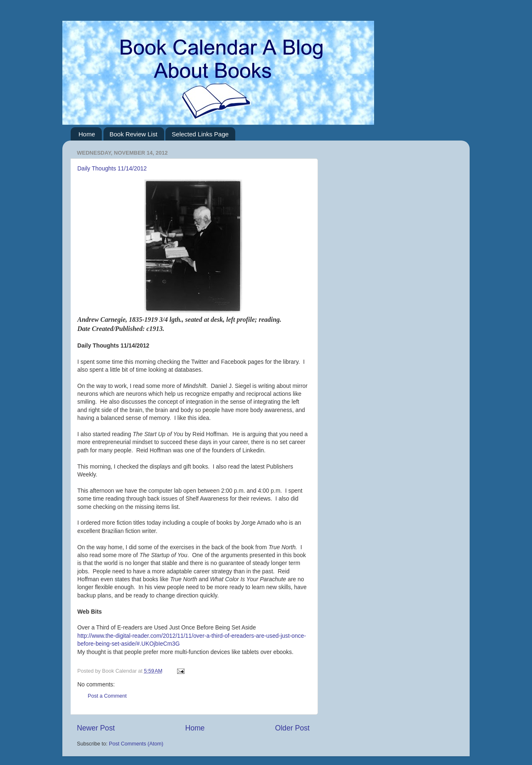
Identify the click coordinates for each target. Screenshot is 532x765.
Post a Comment (107, 696)
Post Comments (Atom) (136, 744)
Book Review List (134, 134)
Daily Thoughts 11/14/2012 (112, 168)
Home (87, 134)
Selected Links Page (200, 134)
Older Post (292, 728)
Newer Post (96, 728)
